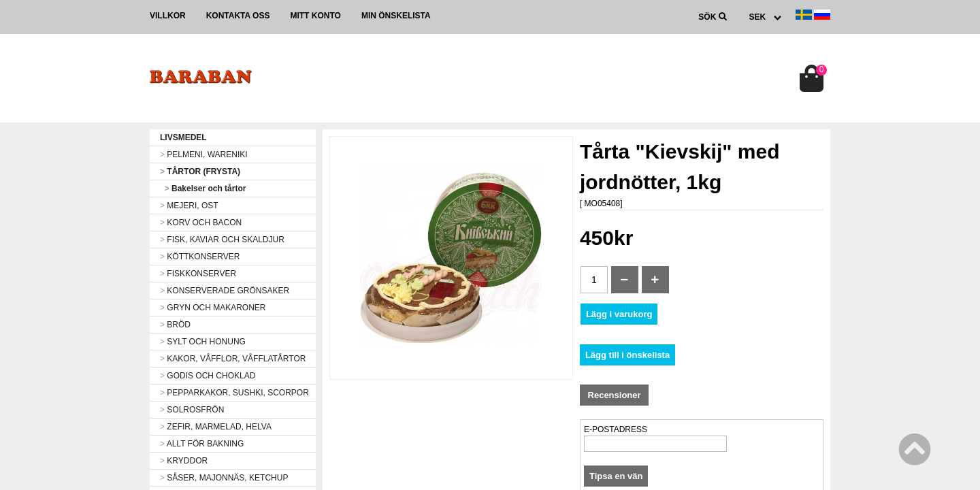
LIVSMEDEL (183, 137)
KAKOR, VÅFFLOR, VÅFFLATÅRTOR (233, 359)
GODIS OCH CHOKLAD (208, 376)
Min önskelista (396, 16)
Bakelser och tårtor (203, 189)
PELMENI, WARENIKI (204, 154)
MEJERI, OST (189, 206)
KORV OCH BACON (201, 223)
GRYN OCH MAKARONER (213, 308)
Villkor (168, 16)
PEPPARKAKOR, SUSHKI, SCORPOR (234, 393)
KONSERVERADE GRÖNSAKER (225, 291)
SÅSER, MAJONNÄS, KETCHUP (224, 478)
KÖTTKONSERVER (200, 257)
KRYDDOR (184, 461)
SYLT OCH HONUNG (203, 342)
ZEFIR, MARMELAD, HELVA (216, 427)
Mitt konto (315, 16)
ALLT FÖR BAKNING (202, 444)
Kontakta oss (238, 16)
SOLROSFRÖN (192, 410)
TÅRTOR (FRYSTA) (200, 171)
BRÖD (175, 325)
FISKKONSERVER (198, 274)
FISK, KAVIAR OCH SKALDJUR (222, 240)
